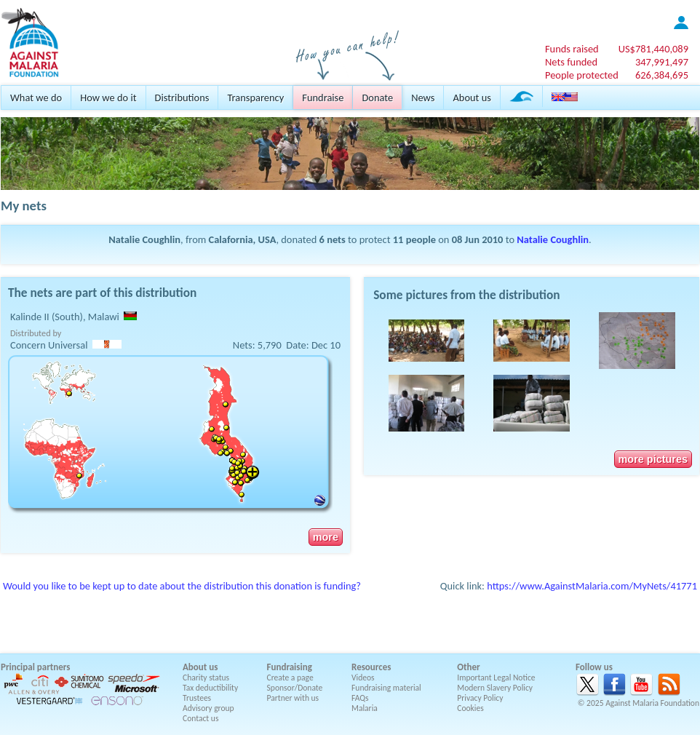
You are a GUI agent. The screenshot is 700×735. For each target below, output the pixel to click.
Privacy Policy (480, 698)
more (326, 537)
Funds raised (572, 49)
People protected (582, 75)
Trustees (197, 698)
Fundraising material (386, 688)
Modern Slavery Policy (495, 688)
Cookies (470, 708)
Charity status (206, 678)
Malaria (365, 708)
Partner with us (293, 698)
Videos (363, 678)
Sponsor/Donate (295, 688)
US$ (653, 49)
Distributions (182, 98)
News (423, 98)
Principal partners (35, 667)
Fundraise (323, 98)
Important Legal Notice (496, 678)
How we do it (108, 98)
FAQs (360, 698)
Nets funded (571, 62)
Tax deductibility (210, 688)
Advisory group (208, 708)
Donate (377, 98)
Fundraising (290, 667)
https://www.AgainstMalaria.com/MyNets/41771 (592, 586)
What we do (36, 98)
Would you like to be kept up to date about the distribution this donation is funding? (182, 586)
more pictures (653, 459)
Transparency (255, 98)
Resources (371, 667)
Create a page (290, 678)
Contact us (200, 718)
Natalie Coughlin (553, 239)
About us (472, 98)
